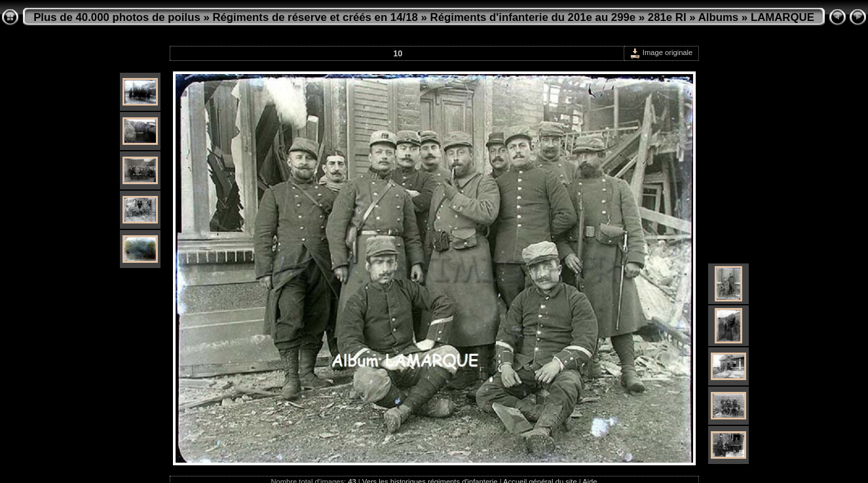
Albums (719, 17)
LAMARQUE (783, 17)
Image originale (661, 52)
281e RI (667, 17)
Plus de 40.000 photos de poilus (117, 17)
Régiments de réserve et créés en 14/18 (315, 17)
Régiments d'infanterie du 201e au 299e (533, 17)
